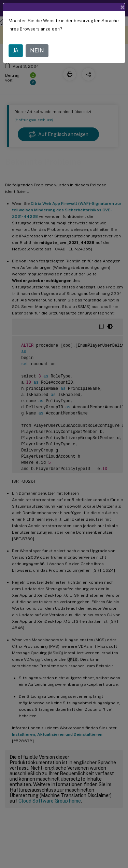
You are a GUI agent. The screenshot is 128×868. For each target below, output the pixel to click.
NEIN (37, 47)
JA (16, 47)
